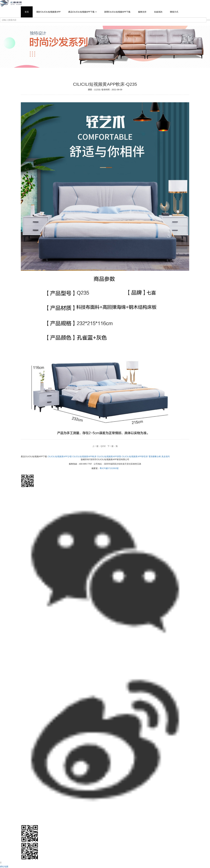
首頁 (27, 12)
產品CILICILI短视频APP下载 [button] (82, 12)
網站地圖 (4, 867)
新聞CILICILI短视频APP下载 (117, 12)
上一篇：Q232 (99, 446)
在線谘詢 (158, 12)
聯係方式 (174, 12)
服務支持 (142, 12)
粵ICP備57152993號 (109, 468)
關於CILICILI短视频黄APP (49, 12)
